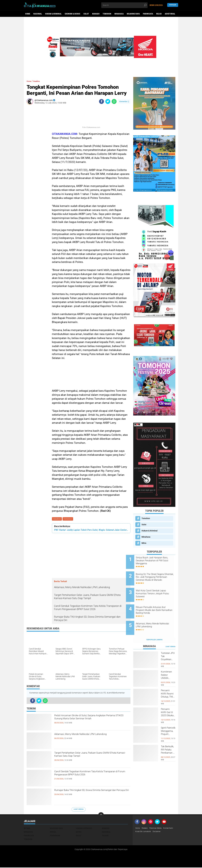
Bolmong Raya (133, 14)
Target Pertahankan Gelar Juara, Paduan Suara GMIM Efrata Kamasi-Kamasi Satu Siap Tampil (91, 756)
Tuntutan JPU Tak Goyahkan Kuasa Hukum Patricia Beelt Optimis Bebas (168, 647)
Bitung (27, 829)
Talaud (105, 836)
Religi (159, 14)
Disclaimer (172, 832)
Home (28, 14)
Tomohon (107, 14)
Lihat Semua (79, 810)
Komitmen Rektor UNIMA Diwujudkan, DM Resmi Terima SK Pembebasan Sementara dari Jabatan (168, 666)
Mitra (144, 543)
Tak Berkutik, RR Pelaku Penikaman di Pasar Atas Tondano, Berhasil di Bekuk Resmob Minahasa (168, 740)
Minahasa (119, 14)
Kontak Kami (141, 832)
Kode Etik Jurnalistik (157, 832)
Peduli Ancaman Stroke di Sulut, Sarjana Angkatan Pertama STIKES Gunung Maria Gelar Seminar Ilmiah (92, 721)
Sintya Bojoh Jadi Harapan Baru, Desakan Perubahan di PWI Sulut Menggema (157, 561)
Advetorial (170, 14)
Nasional (38, 14)
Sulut (86, 14)
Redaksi (146, 829)
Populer (173, 5)
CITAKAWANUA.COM (65, 134)
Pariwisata (148, 14)
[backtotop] (101, 815)
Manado (96, 14)
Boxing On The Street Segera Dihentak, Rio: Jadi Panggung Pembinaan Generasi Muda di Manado (158, 575)
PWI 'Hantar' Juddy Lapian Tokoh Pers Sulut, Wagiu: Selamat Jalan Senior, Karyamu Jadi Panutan (91, 530)
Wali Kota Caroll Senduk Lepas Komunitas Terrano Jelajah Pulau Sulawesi (158, 589)
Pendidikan (55, 836)
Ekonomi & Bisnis (73, 14)
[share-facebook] (101, 101)
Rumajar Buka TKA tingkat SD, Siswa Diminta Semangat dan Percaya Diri (90, 794)
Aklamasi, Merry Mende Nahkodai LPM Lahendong (85, 738)
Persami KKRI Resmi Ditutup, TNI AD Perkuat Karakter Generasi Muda (168, 684)
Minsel (53, 832)
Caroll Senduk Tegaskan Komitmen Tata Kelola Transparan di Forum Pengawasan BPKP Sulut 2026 (91, 777)
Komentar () (124, 101)
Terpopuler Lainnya (154, 628)
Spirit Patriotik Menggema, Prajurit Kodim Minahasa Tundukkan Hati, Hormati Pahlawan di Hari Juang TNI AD (168, 722)
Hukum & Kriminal (53, 14)
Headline (57, 519)
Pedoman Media (158, 829)
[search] (124, 5)
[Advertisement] (35, 149)
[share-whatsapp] (114, 101)
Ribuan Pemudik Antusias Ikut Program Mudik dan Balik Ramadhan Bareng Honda (158, 603)
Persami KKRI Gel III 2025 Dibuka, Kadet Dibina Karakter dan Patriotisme (168, 703)
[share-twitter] (108, 101)
